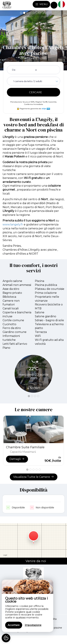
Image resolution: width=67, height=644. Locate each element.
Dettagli (17, 459)
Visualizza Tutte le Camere (34, 477)
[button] (21, 13)
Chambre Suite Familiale (25, 447)
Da (14, 70)
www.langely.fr (13, 224)
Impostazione (33, 625)
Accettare (14, 625)
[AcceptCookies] (6, 638)
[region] (27, 606)
